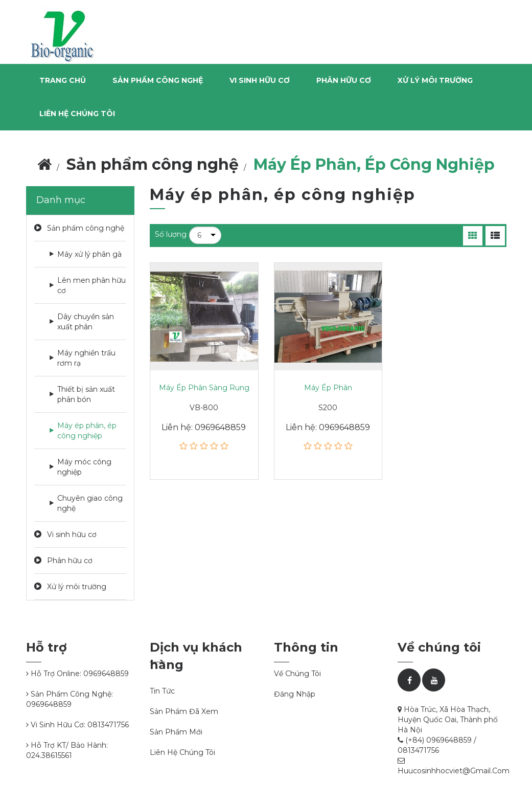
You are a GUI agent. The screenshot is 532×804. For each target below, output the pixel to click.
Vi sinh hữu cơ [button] (260, 80)
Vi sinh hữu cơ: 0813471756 (77, 725)
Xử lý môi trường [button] (435, 80)
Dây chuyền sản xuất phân (86, 322)
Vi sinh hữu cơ (72, 534)
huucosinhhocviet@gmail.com (454, 771)
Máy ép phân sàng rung (204, 388)
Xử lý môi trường (77, 587)
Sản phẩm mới (176, 732)
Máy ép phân (328, 388)
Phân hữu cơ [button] (344, 80)
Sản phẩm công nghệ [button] (158, 80)
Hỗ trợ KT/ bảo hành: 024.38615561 (67, 750)
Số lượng (171, 234)
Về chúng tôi (297, 674)
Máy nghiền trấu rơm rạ (86, 358)
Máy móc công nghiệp (84, 467)
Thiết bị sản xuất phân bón (86, 394)
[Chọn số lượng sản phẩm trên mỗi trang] (205, 235)
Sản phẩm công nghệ (86, 228)
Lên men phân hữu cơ (91, 285)
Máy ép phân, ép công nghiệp (87, 431)
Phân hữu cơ (70, 561)
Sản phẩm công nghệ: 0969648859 (70, 699)
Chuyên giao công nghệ (90, 503)
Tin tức (162, 691)
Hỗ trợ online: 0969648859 (77, 674)
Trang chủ (63, 80)
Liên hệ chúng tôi (77, 114)
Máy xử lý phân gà (89, 254)
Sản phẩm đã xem (184, 711)
